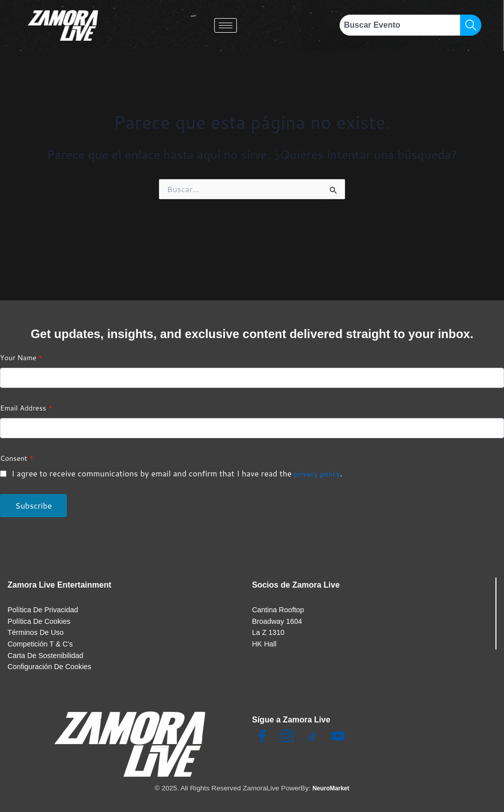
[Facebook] (262, 738)
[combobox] (400, 25)
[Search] (471, 25)
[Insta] (287, 738)
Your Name (21, 348)
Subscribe (33, 495)
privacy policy (319, 463)
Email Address (26, 398)
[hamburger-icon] (226, 25)
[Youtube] (338, 738)
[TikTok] (313, 738)
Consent (17, 448)
